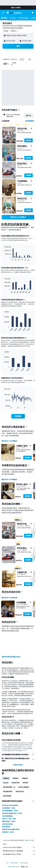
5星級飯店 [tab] (25, 758)
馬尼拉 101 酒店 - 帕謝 (9, 798)
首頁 (7, 842)
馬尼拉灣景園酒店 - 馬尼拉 (10, 790)
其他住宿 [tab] (6, 762)
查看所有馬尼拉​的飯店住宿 (11, 636)
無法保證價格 (31, 820)
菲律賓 (12, 842)
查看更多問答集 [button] (18, 744)
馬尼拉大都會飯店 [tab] (24, 766)
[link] (18, 217)
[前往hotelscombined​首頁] (14, 13)
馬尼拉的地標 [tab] (7, 775)
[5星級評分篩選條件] (26, 125)
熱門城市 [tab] (26, 762)
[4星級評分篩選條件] (18, 125)
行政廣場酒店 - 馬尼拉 (9, 787)
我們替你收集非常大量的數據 (19, 830)
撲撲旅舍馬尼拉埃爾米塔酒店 (11, 809)
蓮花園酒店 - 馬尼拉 (8, 811)
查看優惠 (29, 140)
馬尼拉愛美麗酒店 (7, 795)
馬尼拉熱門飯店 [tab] (8, 771)
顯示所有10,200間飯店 (10, 441)
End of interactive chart (3, 260)
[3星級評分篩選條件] (10, 125)
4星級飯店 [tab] (15, 758)
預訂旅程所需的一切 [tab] (9, 766)
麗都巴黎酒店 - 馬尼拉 (9, 801)
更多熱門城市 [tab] (16, 762)
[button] (34, 8)
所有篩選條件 (30, 121)
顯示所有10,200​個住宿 (10, 598)
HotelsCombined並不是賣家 (19, 827)
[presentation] (19, 110)
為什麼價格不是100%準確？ (19, 834)
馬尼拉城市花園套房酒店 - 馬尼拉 (12, 793)
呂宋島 (22, 842)
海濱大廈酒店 (6, 806)
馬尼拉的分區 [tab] (20, 771)
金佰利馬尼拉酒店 (7, 803)
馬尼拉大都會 (11, 846)
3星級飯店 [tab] (6, 758)
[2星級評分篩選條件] (4, 125)
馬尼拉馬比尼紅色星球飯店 (10, 785)
